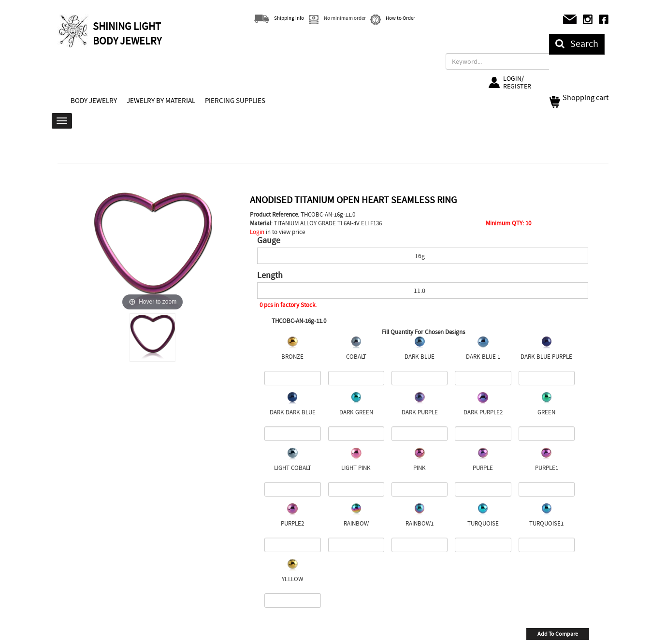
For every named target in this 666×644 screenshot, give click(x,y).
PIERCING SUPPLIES (235, 101)
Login (257, 232)
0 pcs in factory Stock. (288, 305)
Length (270, 276)
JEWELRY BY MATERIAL (161, 101)
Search (577, 44)
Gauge (269, 241)
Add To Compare (558, 634)
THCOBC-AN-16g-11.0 (299, 321)
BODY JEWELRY (94, 101)
